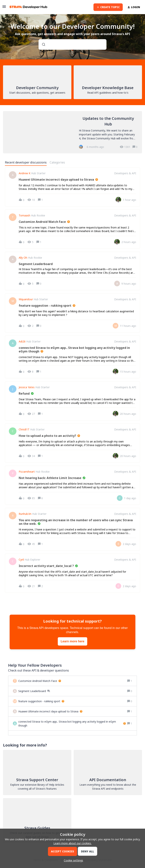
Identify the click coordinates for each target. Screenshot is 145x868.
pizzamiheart (27, 472)
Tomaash (24, 215)
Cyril (21, 560)
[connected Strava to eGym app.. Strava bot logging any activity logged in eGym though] (72, 724)
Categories (57, 162)
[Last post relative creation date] (129, 200)
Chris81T (24, 429)
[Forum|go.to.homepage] (28, 7)
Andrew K (25, 173)
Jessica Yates (27, 387)
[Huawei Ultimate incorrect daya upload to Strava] (50, 711)
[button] (72, 860)
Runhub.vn (25, 514)
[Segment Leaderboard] (34, 691)
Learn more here (72, 641)
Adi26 (22, 342)
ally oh (23, 258)
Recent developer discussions (26, 162)
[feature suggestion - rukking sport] (41, 701)
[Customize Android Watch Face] (40, 681)
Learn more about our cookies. (72, 843)
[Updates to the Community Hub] (72, 132)
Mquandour (26, 299)
